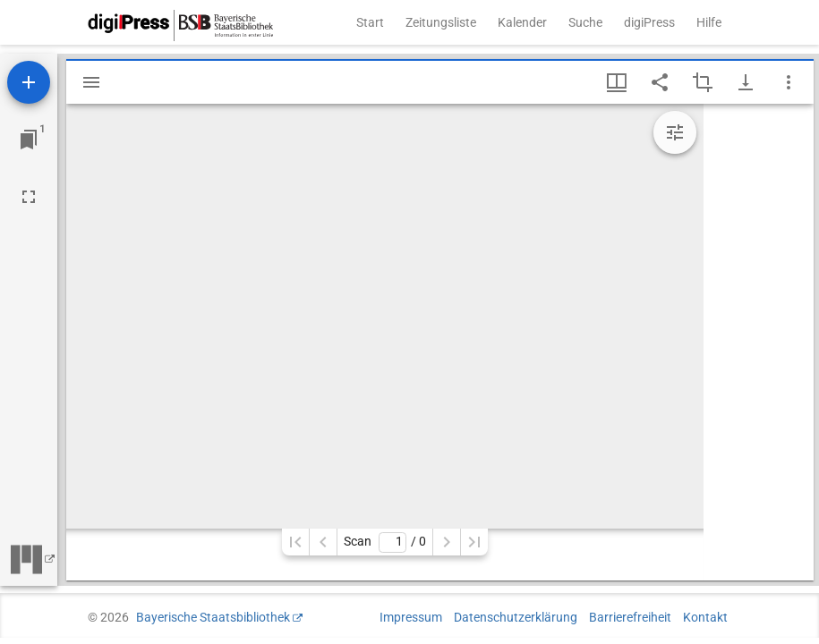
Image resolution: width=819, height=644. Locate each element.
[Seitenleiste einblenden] (91, 82)
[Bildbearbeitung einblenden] (675, 132)
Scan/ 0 (384, 542)
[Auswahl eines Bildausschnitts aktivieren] (703, 82)
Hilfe (709, 22)
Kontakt (705, 617)
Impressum (411, 617)
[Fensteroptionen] (789, 82)
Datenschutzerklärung (516, 617)
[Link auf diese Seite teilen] (660, 82)
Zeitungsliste (441, 22)
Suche (585, 22)
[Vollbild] (29, 197)
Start (370, 22)
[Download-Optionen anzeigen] (746, 82)
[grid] (759, 342)
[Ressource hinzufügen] (29, 82)
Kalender (522, 22)
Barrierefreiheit (630, 617)
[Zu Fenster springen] (29, 140)
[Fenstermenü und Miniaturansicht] (617, 82)
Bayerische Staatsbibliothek (213, 617)
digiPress (649, 22)
